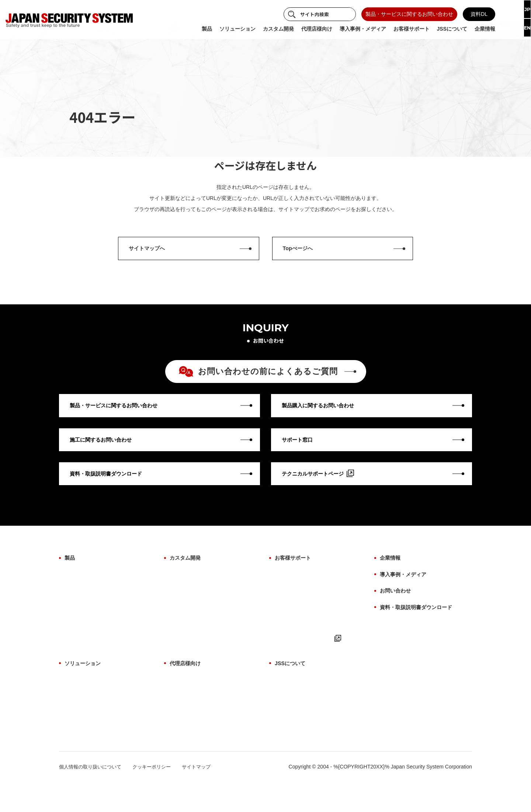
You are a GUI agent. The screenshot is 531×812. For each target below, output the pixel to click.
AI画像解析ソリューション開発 (206, 601)
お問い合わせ (398, 604)
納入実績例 (288, 738)
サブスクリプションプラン (96, 750)
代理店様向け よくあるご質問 (204, 713)
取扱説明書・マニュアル (303, 638)
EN (521, 30)
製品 (70, 576)
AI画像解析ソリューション (96, 701)
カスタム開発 (187, 576)
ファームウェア (83, 626)
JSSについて (292, 687)
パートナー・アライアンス (306, 750)
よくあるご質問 (293, 651)
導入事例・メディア (406, 590)
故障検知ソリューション (93, 738)
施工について (290, 614)
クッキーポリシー (158, 797)
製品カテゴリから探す (90, 589)
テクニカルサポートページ (310, 663)
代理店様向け (187, 687)
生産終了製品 (80, 651)
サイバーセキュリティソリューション (108, 713)
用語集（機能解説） (298, 626)
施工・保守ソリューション (96, 726)
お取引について (188, 726)
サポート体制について (195, 738)
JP (521, 10)
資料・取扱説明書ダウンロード (421, 618)
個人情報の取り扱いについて (93, 797)
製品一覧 (180, 701)
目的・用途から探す (88, 614)
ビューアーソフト (85, 638)
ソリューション (85, 687)
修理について (290, 601)
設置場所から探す (85, 601)
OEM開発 (181, 589)
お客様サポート (295, 576)
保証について (290, 589)
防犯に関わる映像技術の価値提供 (313, 726)
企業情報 (392, 576)
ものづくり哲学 (293, 713)
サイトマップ (205, 797)
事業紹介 (285, 701)
